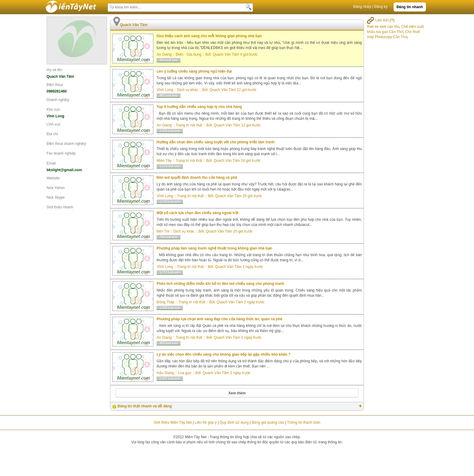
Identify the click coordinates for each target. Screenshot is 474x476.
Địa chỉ (52, 134)
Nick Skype (56, 197)
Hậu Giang (165, 373)
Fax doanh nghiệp (61, 153)
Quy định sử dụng (234, 422)
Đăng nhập (362, 7)
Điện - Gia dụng (188, 54)
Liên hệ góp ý (206, 422)
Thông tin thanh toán (304, 422)
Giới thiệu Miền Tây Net (173, 422)
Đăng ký (381, 7)
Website (53, 178)
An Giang (164, 54)
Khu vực (53, 109)
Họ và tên (54, 70)
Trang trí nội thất (189, 125)
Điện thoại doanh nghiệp (66, 144)
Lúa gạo (185, 373)
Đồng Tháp (166, 302)
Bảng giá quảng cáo (268, 422)
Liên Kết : (381, 20)
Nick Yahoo (56, 188)
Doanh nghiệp (58, 100)
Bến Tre (163, 231)
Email (51, 163)
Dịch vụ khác (188, 90)
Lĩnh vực (54, 124)
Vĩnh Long (165, 90)
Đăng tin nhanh (410, 7)
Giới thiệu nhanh (60, 207)
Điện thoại (55, 85)
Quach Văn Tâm (226, 54)
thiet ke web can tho (383, 27)
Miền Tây (164, 161)
